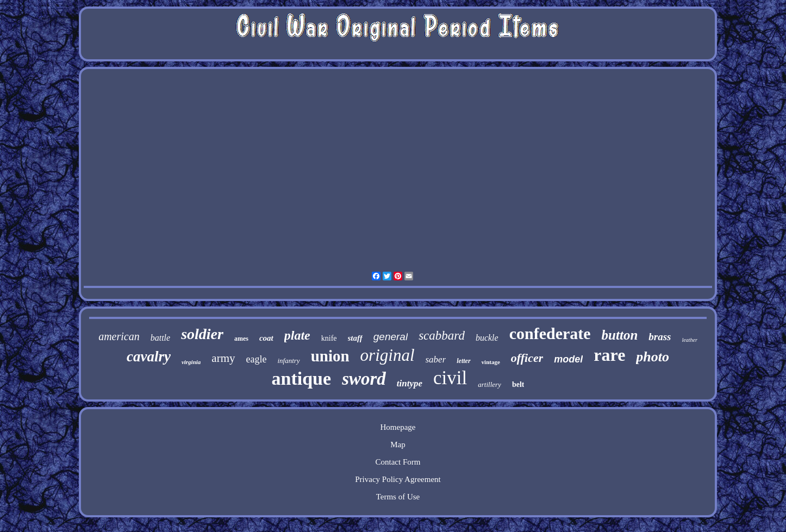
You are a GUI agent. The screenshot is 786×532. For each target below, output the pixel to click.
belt (518, 384)
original (388, 355)
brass (660, 337)
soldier (202, 334)
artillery (489, 384)
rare (609, 355)
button (620, 335)
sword (364, 379)
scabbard (442, 336)
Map (398, 445)
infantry (288, 361)
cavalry (149, 356)
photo (653, 357)
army (223, 358)
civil (450, 378)
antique (302, 378)
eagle (257, 359)
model (568, 359)
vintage (491, 362)
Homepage (398, 427)
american (119, 336)
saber (436, 359)
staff (355, 338)
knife (329, 338)
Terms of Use (398, 497)
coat (266, 338)
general (391, 337)
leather (689, 340)
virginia (191, 362)
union (330, 356)
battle (160, 338)
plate (297, 335)
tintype (410, 383)
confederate (550, 333)
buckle (487, 338)
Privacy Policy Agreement (398, 479)
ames (241, 339)
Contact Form (398, 462)
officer (527, 358)
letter (463, 361)
